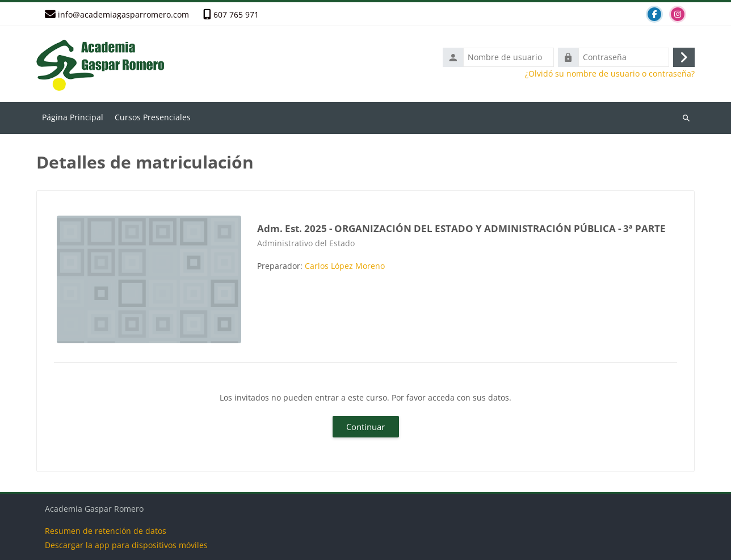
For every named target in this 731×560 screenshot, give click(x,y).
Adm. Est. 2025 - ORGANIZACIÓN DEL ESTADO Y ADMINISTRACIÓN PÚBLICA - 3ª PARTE (461, 228)
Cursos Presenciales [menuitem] (153, 117)
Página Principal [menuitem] (73, 117)
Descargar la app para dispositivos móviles (126, 545)
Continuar (365, 427)
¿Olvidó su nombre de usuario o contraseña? (610, 74)
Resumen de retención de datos (106, 531)
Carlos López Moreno (345, 266)
